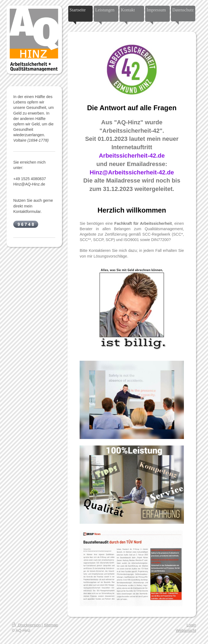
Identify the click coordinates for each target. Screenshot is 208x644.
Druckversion (27, 625)
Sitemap (51, 625)
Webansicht (186, 630)
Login (191, 625)
